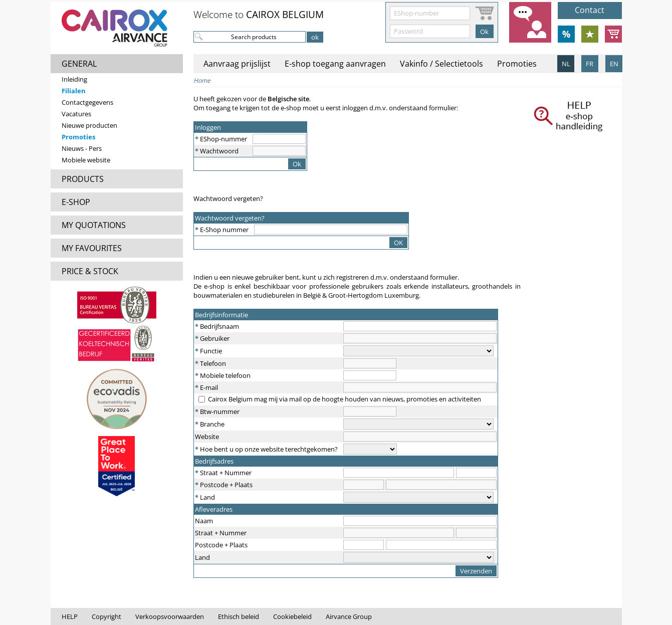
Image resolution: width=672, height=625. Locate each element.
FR (590, 64)
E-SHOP (76, 202)
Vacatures (76, 114)
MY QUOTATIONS (94, 225)
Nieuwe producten (89, 125)
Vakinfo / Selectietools (441, 64)
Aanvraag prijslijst (237, 64)
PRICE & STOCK (90, 271)
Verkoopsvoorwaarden (170, 616)
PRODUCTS (83, 179)
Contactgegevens (87, 102)
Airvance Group (349, 616)
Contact (590, 10)
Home (202, 80)
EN (614, 64)
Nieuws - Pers (82, 148)
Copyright (106, 616)
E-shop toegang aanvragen (335, 64)
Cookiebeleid (292, 616)
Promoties (78, 137)
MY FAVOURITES (92, 248)
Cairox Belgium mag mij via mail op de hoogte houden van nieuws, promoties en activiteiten (345, 399)
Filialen (74, 91)
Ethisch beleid (239, 616)
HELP (70, 616)
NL (566, 64)
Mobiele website (86, 160)
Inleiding (74, 79)
